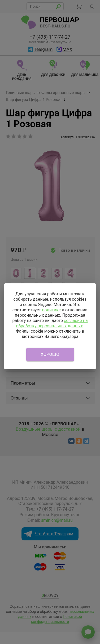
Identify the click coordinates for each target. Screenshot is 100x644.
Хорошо (50, 354)
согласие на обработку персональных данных (52, 323)
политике (51, 310)
